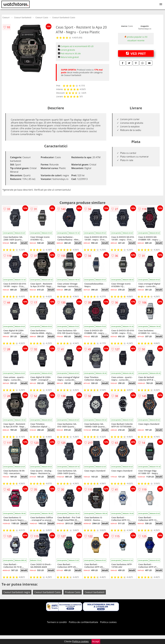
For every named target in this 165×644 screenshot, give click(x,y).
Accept (96, 641)
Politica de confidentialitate (84, 622)
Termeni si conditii (57, 622)
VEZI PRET (136, 53)
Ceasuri (6, 17)
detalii (24, 243)
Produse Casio (73, 592)
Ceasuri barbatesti (23, 17)
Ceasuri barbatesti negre (17, 592)
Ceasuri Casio (42, 17)
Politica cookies (108, 622)
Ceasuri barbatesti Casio (64, 17)
